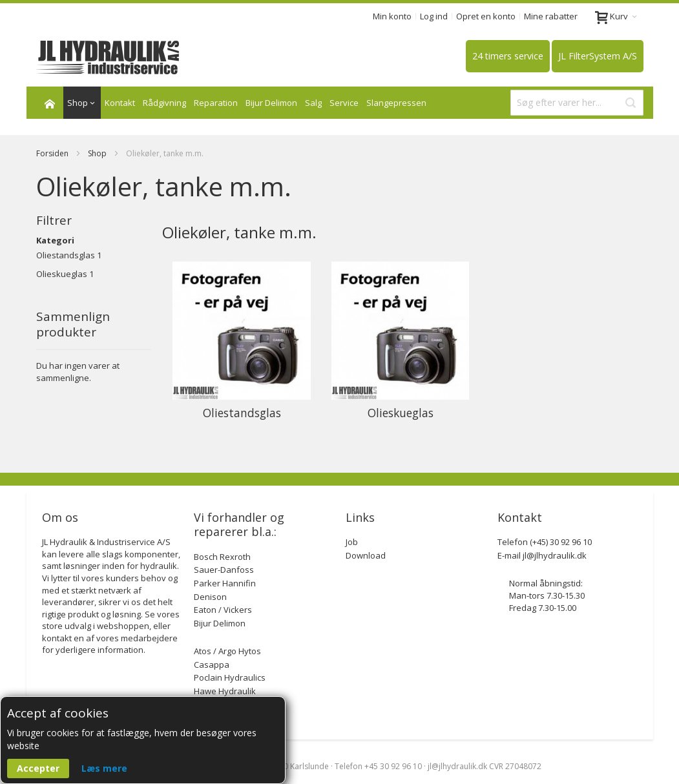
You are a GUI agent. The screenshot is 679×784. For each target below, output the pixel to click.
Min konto (392, 16)
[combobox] (577, 103)
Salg (313, 103)
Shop (98, 153)
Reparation (216, 103)
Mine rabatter (551, 16)
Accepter (38, 768)
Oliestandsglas (66, 255)
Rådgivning (164, 103)
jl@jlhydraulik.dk (555, 555)
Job (352, 542)
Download (366, 555)
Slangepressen (396, 103)
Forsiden (53, 153)
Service (344, 103)
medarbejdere (149, 638)
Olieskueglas (62, 274)
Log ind (434, 16)
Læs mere (104, 768)
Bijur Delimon (271, 103)
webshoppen (123, 626)
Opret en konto (486, 16)
